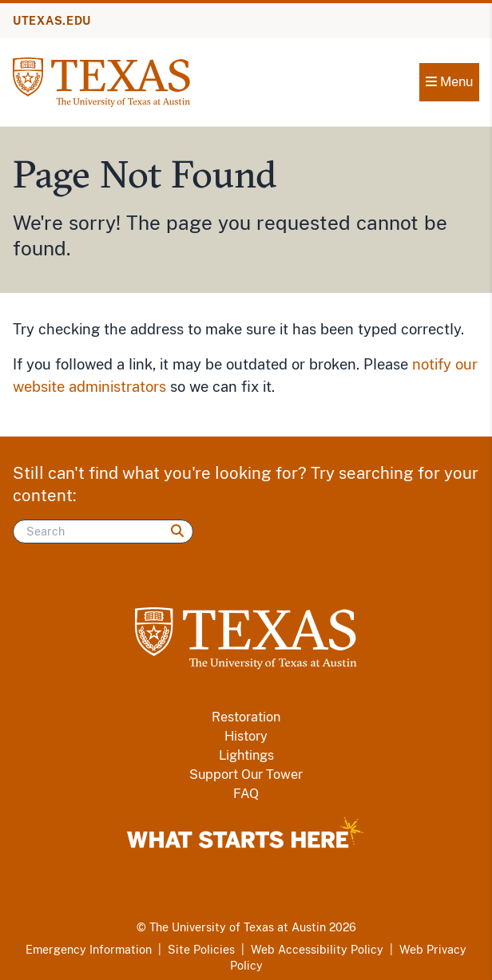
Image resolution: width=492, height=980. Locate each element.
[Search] (103, 531)
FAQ (246, 794)
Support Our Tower (246, 775)
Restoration (246, 717)
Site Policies (201, 950)
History (246, 736)
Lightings (246, 755)
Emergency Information (89, 950)
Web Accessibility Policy (317, 950)
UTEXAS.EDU (52, 21)
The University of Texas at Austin (238, 927)
